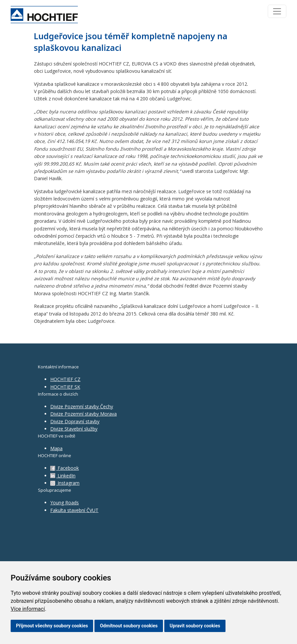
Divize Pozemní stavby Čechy (82, 406)
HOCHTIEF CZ (65, 379)
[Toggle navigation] (277, 11)
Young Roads (65, 503)
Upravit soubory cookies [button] (195, 626)
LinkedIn (63, 476)
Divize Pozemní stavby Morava (83, 414)
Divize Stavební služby (74, 429)
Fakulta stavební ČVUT (74, 510)
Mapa (56, 448)
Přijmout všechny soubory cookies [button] (52, 626)
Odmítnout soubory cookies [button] (129, 626)
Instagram (65, 483)
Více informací (28, 609)
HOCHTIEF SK (65, 387)
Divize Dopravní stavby (75, 421)
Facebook (65, 468)
